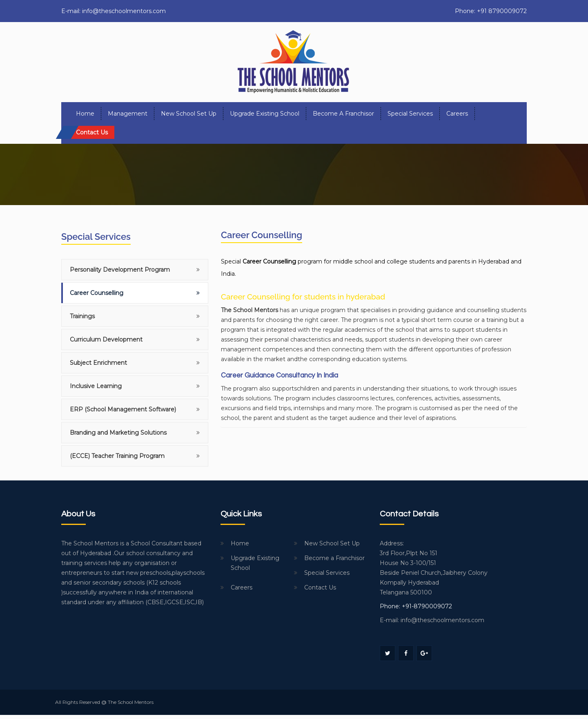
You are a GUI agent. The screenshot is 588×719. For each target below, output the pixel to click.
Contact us (92, 132)
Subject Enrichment (98, 363)
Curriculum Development (106, 339)
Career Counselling (97, 293)
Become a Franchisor (343, 114)
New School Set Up (189, 114)
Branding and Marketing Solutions (118, 433)
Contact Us (320, 587)
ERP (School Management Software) (123, 409)
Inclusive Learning (96, 386)
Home (85, 114)
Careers (457, 114)
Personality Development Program (120, 270)
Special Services (410, 114)
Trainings (82, 316)
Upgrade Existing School (265, 114)
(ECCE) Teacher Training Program (117, 456)
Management (128, 114)
